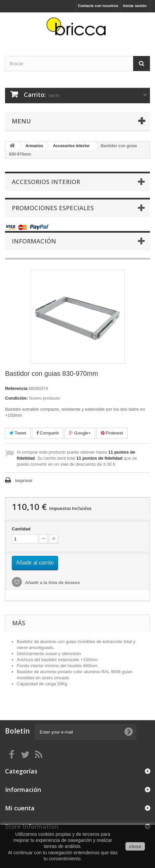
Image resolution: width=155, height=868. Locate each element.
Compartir (48, 433)
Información (34, 241)
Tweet (18, 433)
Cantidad (21, 529)
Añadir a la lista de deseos (52, 583)
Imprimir (24, 481)
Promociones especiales (53, 208)
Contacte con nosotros (98, 6)
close (135, 847)
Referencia (16, 388)
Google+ (80, 433)
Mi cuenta (20, 808)
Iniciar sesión (135, 6)
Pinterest (112, 433)
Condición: (16, 398)
